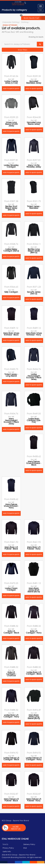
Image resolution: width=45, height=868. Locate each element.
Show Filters (22, 50)
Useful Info (7, 851)
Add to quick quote (11, 89)
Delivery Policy (29, 844)
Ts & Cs (5, 844)
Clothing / (25, 22)
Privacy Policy (8, 848)
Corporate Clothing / (11, 22)
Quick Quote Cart (34, 18)
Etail (25, 848)
